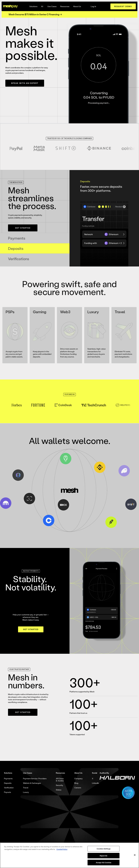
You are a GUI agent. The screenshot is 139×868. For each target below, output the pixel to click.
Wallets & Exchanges (32, 783)
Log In (93, 6)
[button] (33, 6)
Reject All (104, 856)
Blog (76, 783)
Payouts (7, 792)
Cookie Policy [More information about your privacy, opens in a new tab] (62, 849)
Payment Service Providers (35, 779)
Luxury (26, 792)
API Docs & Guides (60, 780)
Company (78, 779)
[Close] (135, 855)
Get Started (23, 228)
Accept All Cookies (104, 862)
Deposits (8, 783)
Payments (8, 779)
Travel (26, 788)
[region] (69, 855)
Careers (78, 788)
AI (42, 6)
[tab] (35, 238)
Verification (9, 788)
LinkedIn (95, 783)
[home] (10, 6)
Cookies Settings (104, 849)
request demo (123, 6)
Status (59, 790)
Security (59, 785)
